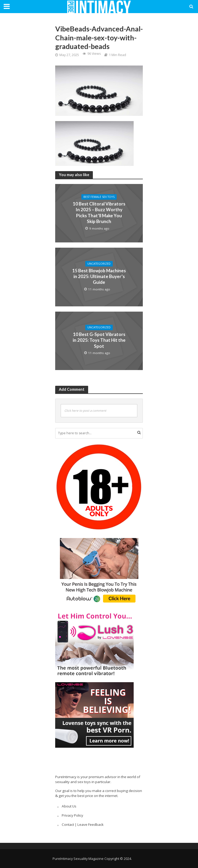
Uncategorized (99, 264)
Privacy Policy (72, 815)
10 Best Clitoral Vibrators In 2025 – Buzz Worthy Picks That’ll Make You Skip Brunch (99, 213)
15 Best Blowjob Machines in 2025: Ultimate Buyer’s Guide (99, 276)
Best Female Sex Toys (99, 197)
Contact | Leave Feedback (83, 824)
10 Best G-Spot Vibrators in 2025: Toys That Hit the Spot (99, 340)
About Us (69, 806)
